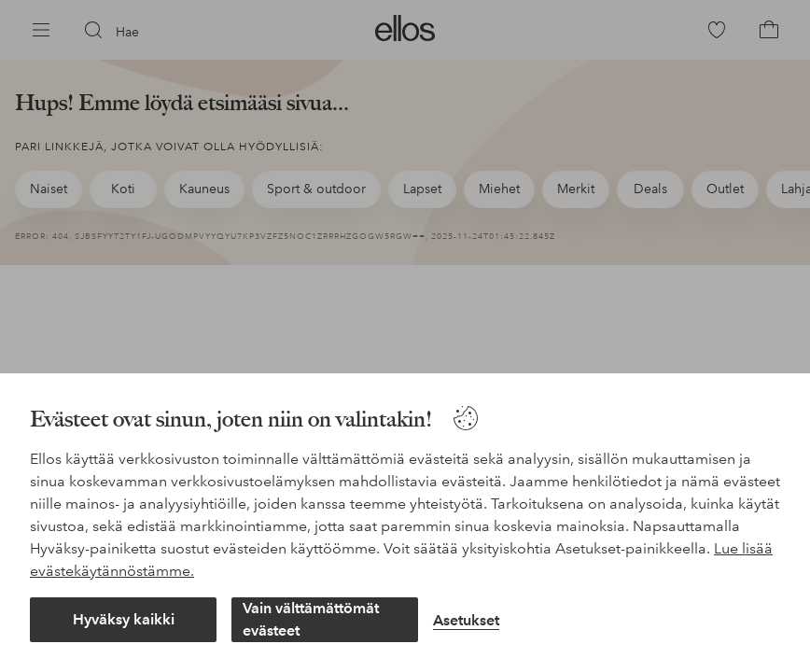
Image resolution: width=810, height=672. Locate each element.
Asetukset (466, 620)
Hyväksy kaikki (124, 619)
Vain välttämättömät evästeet (311, 619)
